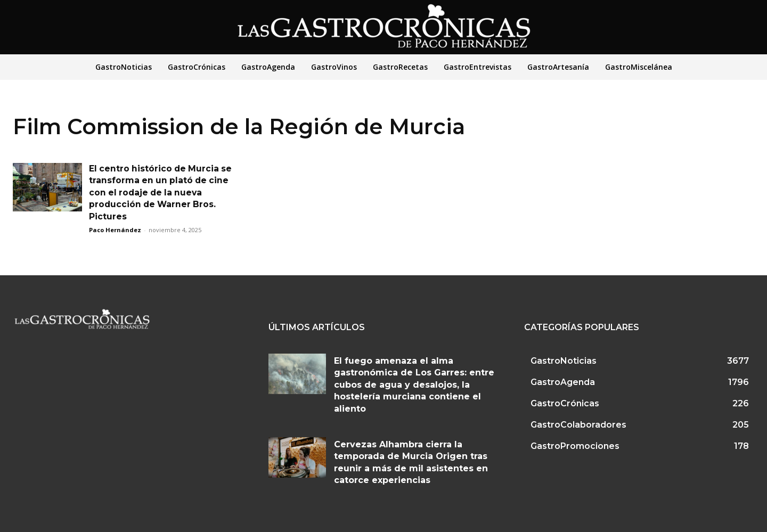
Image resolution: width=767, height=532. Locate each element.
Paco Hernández (115, 230)
